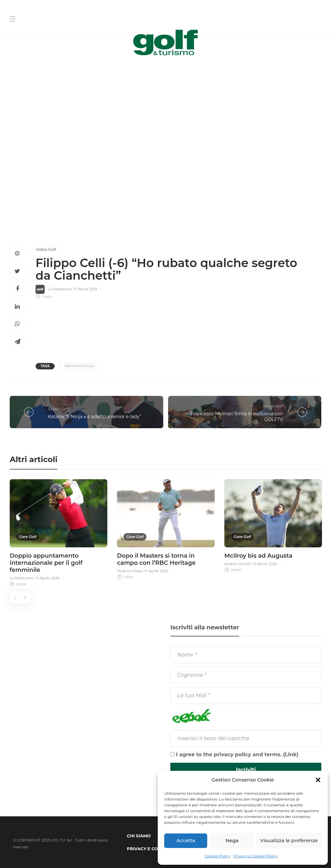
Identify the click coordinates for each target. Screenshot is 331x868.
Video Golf (46, 249)
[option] (59, 532)
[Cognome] (246, 675)
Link (291, 754)
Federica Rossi (130, 571)
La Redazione (60, 289)
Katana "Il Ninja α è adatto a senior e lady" (95, 417)
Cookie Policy (218, 856)
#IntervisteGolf (80, 366)
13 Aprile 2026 (265, 564)
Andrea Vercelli (238, 564)
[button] (318, 780)
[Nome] (246, 655)
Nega (232, 840)
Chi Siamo (139, 836)
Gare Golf (28, 537)
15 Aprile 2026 (47, 578)
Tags (45, 366)
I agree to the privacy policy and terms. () (234, 754)
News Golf (273, 406)
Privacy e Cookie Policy (256, 856)
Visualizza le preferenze (289, 840)
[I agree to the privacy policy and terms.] (172, 754)
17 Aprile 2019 (85, 289)
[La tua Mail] (246, 695)
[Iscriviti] (246, 770)
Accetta (186, 840)
